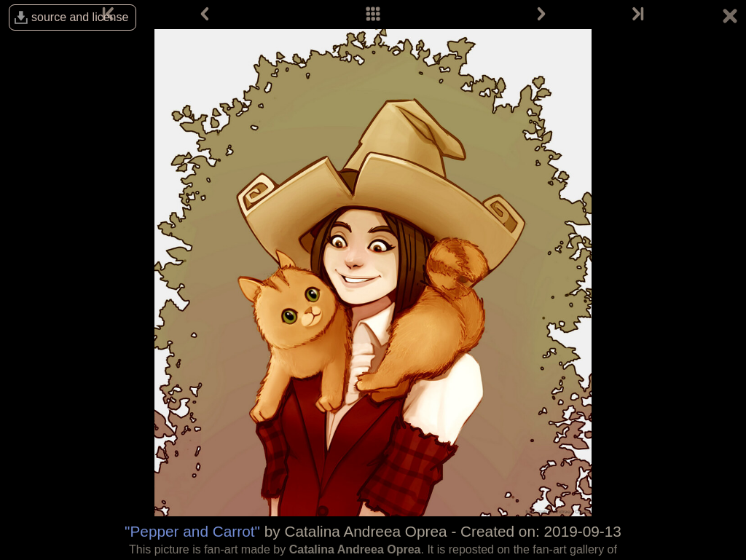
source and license (80, 17)
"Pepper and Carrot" (192, 531)
